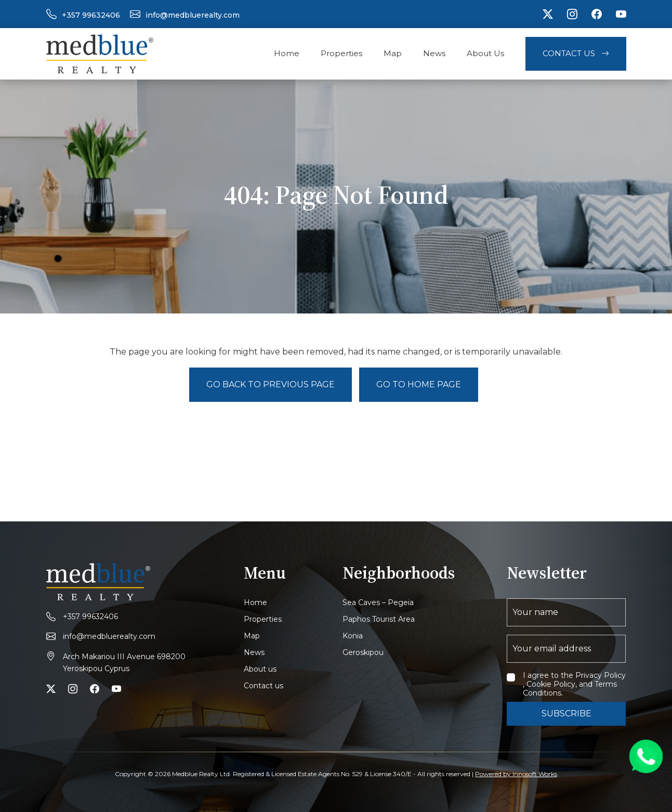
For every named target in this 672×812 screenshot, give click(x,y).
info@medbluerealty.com (193, 15)
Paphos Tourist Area (379, 619)
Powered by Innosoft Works (516, 774)
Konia (353, 636)
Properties (341, 53)
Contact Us (576, 53)
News (434, 53)
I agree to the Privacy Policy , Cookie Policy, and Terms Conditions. (574, 684)
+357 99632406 (91, 15)
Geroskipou (363, 652)
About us (260, 669)
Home (287, 53)
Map (393, 53)
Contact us (263, 686)
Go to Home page (419, 384)
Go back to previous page (271, 384)
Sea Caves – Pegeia (378, 603)
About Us (485, 53)
